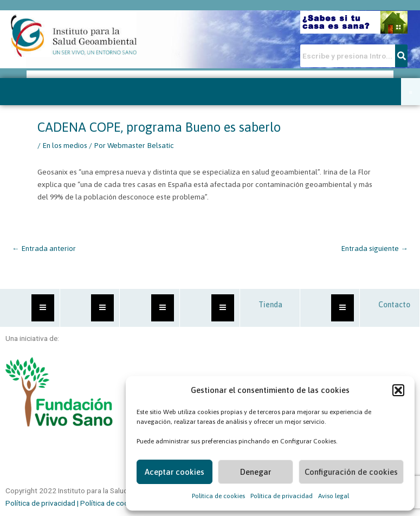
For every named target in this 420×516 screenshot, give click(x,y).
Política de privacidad (282, 496)
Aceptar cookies (175, 472)
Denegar (256, 472)
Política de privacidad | (43, 503)
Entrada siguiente (374, 248)
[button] (398, 390)
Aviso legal (334, 496)
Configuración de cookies (351, 472)
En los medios (65, 145)
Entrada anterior (44, 248)
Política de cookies (218, 496)
